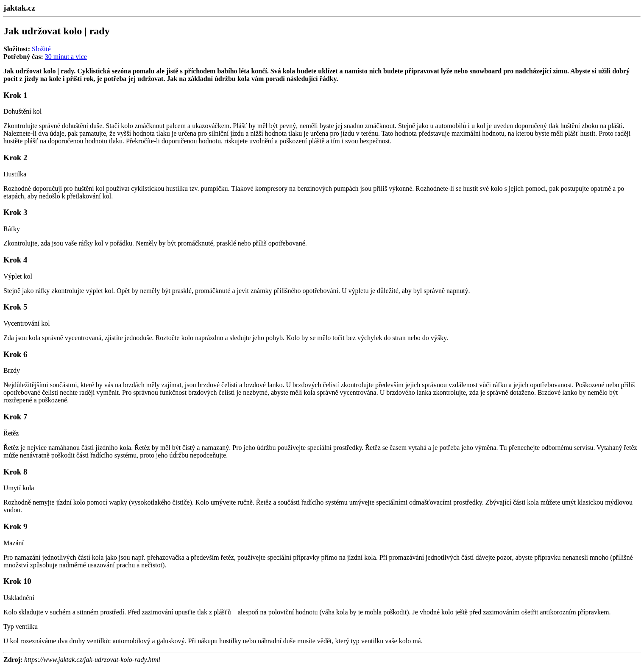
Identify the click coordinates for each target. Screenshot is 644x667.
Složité (41, 49)
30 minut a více (66, 57)
